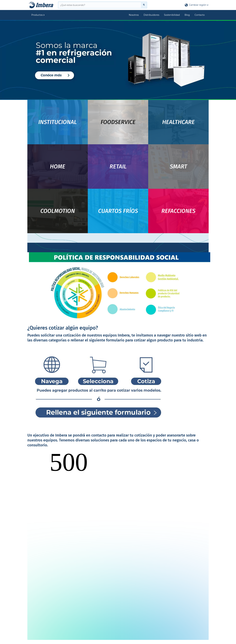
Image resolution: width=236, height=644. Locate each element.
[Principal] (41, 5)
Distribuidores (151, 15)
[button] (197, 5)
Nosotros (134, 15)
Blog (187, 15)
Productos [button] (38, 15)
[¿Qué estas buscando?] (100, 5)
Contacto (200, 15)
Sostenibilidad (172, 15)
